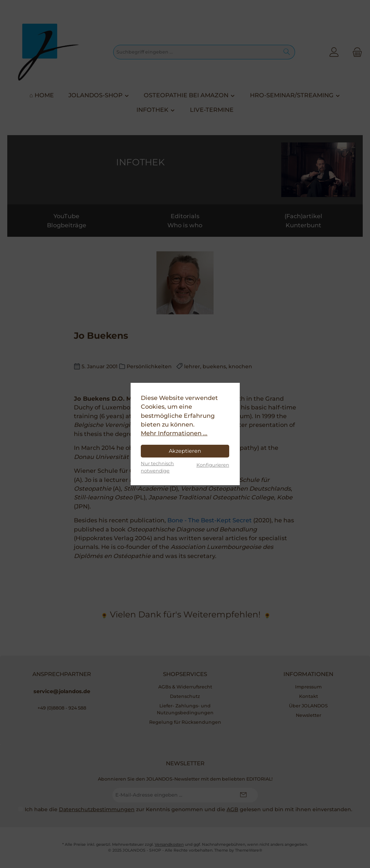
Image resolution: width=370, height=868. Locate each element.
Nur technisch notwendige (157, 467)
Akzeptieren (185, 451)
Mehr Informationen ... (174, 433)
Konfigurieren (213, 465)
